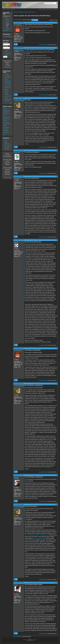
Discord (8, 21)
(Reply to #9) (27, 505)
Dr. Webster (18, 25)
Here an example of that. (39, 538)
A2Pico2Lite (6, 133)
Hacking (21, 12)
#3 (57, 98)
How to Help (7, 177)
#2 (57, 48)
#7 (57, 348)
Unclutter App (7, 67)
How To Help (42, 9)
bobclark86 (6, 131)
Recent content (8, 36)
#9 (57, 475)
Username (6, 43)
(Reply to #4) (27, 176)
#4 (57, 150)
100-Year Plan (49, 9)
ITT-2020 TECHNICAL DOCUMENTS (8, 76)
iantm (16, 585)
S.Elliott (5, 125)
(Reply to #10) (28, 583)
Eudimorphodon (19, 100)
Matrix (7, 19)
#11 (56, 583)
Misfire (7, 22)
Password (6, 46)
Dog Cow (17, 153)
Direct (6, 66)
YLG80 (5, 115)
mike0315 (17, 179)
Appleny (5, 120)
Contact (56, 9)
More (11, 103)
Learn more (6, 30)
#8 (57, 384)
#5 (57, 176)
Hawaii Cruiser (17, 478)
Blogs (6, 140)
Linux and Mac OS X (29, 12)
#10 (56, 505)
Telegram (8, 29)
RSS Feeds (7, 144)
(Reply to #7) (27, 384)
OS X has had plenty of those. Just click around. (37, 535)
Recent (13, 9)
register (20, 20)
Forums (8, 9)
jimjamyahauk (19, 50)
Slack (7, 27)
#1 (57, 23)
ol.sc (4, 134)
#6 (57, 240)
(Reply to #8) (27, 475)
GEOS (16, 242)
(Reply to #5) (28, 240)
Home (4, 9)
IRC (7, 18)
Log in (15, 20)
